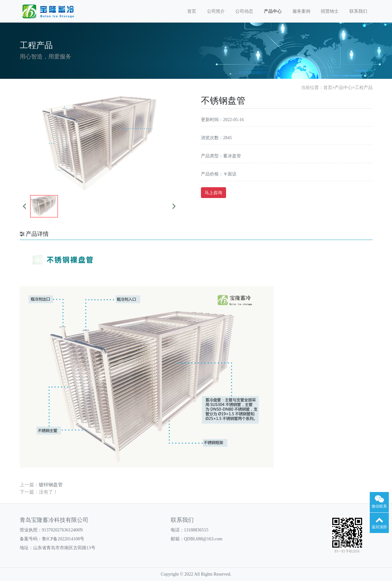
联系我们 (358, 11)
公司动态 (244, 11)
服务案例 (301, 11)
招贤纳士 (330, 11)
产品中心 (273, 11)
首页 (192, 11)
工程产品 (364, 87)
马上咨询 (213, 193)
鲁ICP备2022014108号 (63, 539)
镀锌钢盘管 (51, 485)
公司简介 (216, 11)
